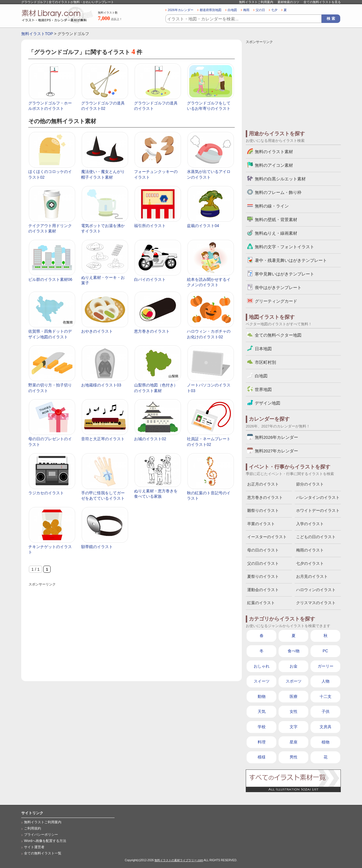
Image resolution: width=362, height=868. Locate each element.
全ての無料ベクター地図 (278, 335)
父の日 (260, 10)
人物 (326, 681)
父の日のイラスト (263, 563)
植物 (326, 742)
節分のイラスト (310, 484)
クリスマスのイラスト (316, 603)
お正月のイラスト (263, 484)
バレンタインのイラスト (318, 497)
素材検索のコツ (288, 2)
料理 (262, 742)
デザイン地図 (268, 403)
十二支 (326, 696)
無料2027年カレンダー (276, 451)
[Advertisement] (132, 627)
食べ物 (294, 651)
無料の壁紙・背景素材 (276, 220)
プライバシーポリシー (41, 835)
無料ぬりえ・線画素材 (276, 233)
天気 (262, 711)
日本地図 (263, 349)
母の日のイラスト (263, 550)
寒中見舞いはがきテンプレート (285, 274)
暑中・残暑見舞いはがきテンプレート (291, 260)
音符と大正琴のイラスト (103, 439)
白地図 (232, 10)
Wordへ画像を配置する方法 (45, 841)
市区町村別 (265, 362)
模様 (262, 757)
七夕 (274, 10)
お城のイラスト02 (150, 439)
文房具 (326, 727)
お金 (294, 666)
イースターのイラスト (267, 537)
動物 (262, 696)
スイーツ (262, 681)
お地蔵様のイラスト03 (101, 385)
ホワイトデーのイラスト (318, 510)
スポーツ (294, 681)
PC (325, 651)
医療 (294, 696)
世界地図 (263, 389)
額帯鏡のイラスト (97, 547)
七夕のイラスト (310, 563)
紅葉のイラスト (261, 603)
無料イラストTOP (37, 34)
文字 (294, 727)
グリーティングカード (276, 301)
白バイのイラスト (150, 279)
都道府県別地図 (211, 10)
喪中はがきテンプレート (278, 287)
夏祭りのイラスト (263, 576)
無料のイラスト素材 (274, 152)
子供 (326, 711)
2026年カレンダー (181, 10)
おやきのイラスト (97, 331)
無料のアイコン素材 (274, 165)
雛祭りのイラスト (263, 510)
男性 (294, 757)
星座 (294, 742)
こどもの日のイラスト (316, 537)
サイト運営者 (34, 847)
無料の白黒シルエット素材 (280, 179)
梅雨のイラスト (310, 550)
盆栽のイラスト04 (203, 226)
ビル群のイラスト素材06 (50, 279)
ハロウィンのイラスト (316, 590)
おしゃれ (262, 666)
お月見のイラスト (312, 576)
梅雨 (246, 10)
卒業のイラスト (261, 524)
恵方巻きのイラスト (152, 331)
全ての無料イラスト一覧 (43, 853)
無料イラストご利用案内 (256, 2)
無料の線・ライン (272, 206)
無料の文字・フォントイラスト (285, 247)
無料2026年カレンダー (276, 437)
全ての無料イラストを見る (322, 2)
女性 (294, 711)
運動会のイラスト (263, 590)
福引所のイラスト (150, 226)
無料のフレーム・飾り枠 (278, 192)
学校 (262, 727)
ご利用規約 (33, 828)
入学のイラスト (310, 524)
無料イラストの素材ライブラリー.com (179, 860)
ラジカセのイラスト (46, 493)
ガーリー (326, 666)
